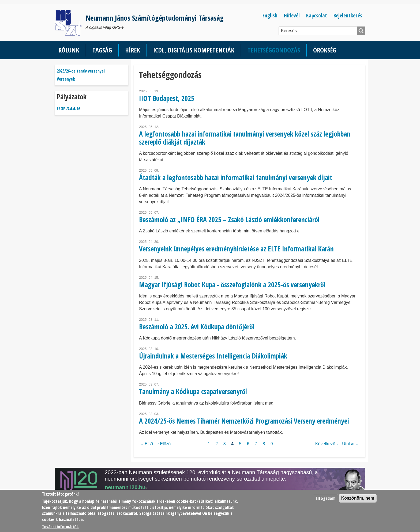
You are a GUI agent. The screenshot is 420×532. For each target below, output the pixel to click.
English (270, 15)
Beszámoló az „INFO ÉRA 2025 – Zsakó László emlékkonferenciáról (229, 220)
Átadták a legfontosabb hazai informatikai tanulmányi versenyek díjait (236, 178)
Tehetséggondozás (274, 50)
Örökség (325, 50)
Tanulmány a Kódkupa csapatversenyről (193, 391)
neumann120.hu (127, 487)
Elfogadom (326, 498)
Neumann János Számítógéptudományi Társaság (155, 18)
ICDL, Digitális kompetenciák (194, 50)
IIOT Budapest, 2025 (167, 98)
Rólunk (69, 50)
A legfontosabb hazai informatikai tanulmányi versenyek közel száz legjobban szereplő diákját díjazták (245, 138)
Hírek (133, 50)
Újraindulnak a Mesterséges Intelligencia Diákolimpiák (213, 356)
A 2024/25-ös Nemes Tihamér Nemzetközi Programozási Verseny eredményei (244, 421)
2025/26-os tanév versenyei (81, 71)
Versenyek (66, 79)
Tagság (102, 50)
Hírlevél (292, 15)
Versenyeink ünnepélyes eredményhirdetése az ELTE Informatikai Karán (236, 249)
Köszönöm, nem (358, 498)
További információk (60, 527)
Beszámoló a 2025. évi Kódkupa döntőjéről (197, 327)
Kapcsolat (317, 15)
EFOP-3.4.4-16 (68, 109)
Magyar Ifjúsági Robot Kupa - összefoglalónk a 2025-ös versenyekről (232, 285)
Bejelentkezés (348, 15)
